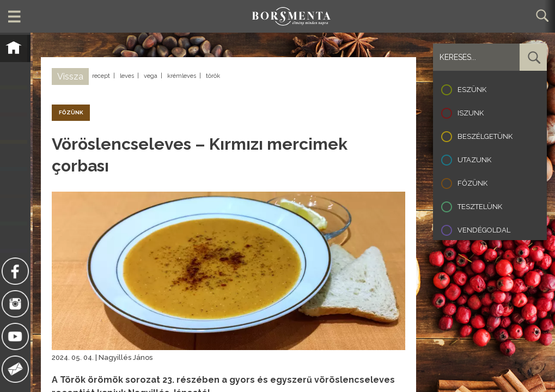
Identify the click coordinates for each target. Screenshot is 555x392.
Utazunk (474, 160)
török (213, 76)
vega (151, 76)
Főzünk (472, 183)
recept (101, 76)
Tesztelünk (480, 207)
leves (127, 76)
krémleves (182, 76)
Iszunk (471, 113)
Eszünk (472, 90)
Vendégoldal (484, 230)
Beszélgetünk (485, 136)
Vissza (70, 76)
